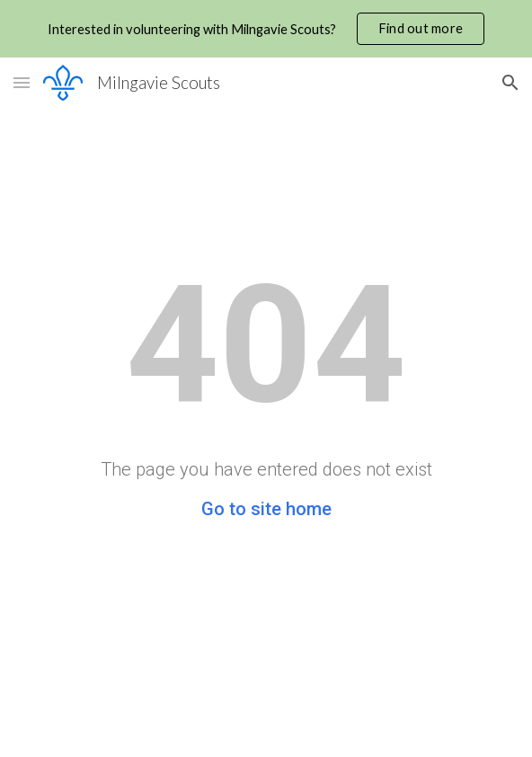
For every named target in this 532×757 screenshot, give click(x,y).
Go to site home (266, 509)
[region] (266, 29)
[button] (22, 82)
